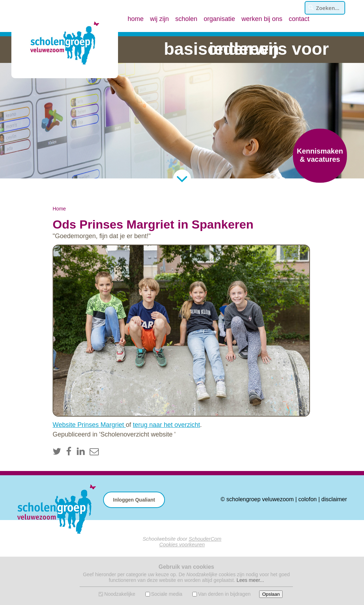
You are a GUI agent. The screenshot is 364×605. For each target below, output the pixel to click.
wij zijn (159, 19)
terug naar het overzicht (167, 425)
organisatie (219, 19)
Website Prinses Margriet (89, 425)
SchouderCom (205, 539)
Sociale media (167, 594)
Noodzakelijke (120, 594)
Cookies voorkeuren (182, 545)
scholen (186, 19)
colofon (307, 499)
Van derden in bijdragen (224, 594)
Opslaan (271, 594)
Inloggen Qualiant (134, 500)
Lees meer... (250, 580)
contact (299, 19)
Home (59, 209)
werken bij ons (262, 19)
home (136, 19)
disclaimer (334, 499)
